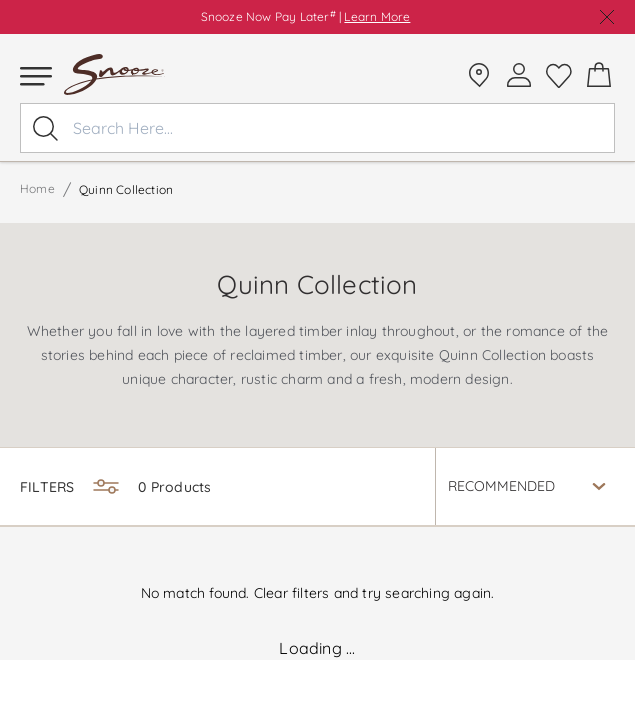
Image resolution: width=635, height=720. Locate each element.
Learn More (377, 16)
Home (37, 188)
